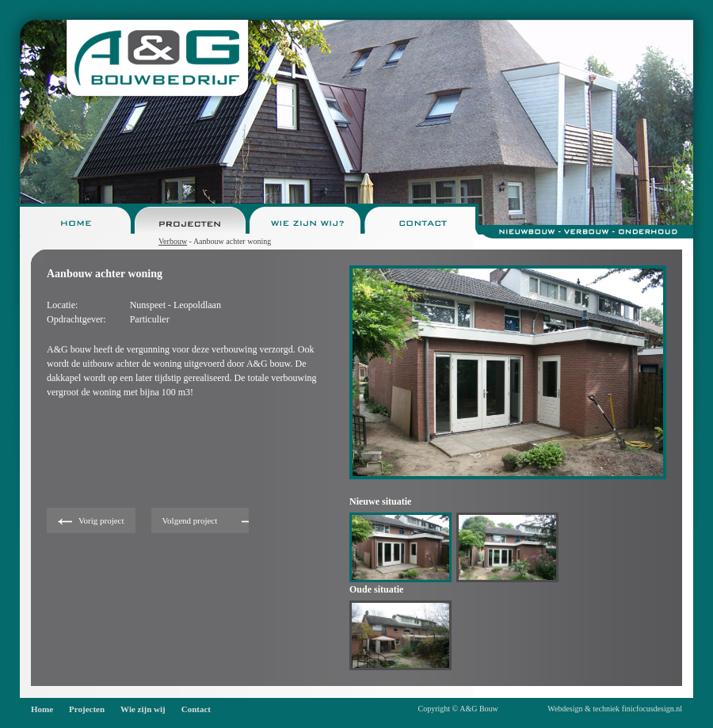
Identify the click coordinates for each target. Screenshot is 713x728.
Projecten (87, 709)
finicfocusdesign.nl (652, 709)
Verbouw (173, 241)
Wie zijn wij (143, 709)
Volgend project (190, 520)
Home (42, 709)
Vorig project (101, 520)
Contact (196, 709)
